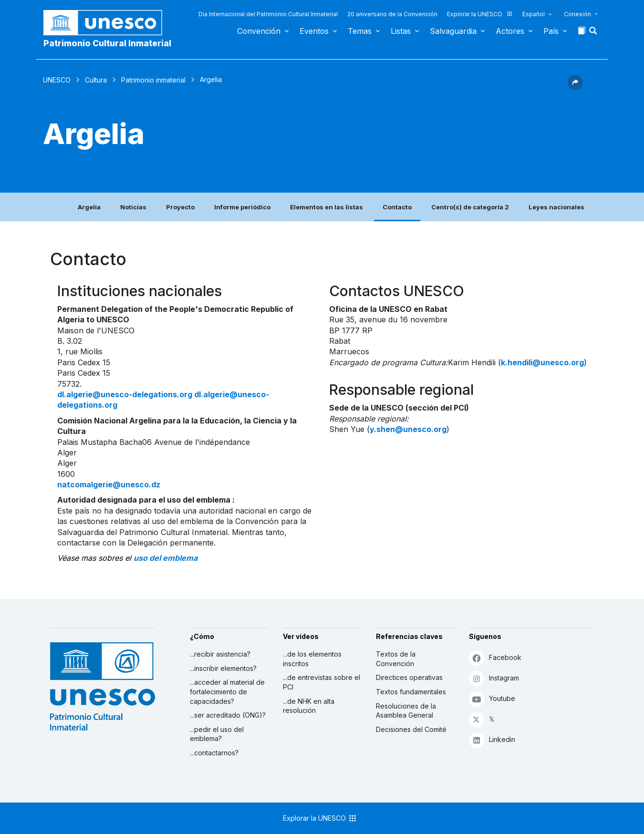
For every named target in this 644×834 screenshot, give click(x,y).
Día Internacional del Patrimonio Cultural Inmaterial (268, 14)
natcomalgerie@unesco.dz (109, 484)
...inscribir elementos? (223, 668)
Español (534, 14)
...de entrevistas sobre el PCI (322, 682)
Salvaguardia (453, 31)
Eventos (314, 31)
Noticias (133, 207)
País (551, 31)
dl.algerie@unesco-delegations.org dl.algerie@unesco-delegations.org (163, 400)
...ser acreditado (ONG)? (228, 715)
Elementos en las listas (327, 207)
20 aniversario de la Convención (392, 14)
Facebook (495, 658)
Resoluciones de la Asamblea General (406, 711)
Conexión (577, 14)
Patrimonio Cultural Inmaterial (107, 43)
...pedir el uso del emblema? (217, 734)
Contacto (397, 207)
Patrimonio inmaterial (153, 80)
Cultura (96, 80)
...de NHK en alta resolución (309, 706)
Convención (259, 31)
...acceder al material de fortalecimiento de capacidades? (227, 691)
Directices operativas (409, 677)
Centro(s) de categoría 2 (470, 207)
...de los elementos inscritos (312, 659)
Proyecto (180, 207)
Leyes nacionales (556, 207)
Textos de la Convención (396, 659)
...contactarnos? (214, 753)
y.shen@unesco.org (408, 429)
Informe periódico (242, 207)
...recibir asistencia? (220, 654)
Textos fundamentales (411, 692)
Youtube (492, 699)
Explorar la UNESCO (480, 14)
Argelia (89, 207)
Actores (510, 31)
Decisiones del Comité (411, 729)
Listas (401, 31)
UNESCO (57, 80)
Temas (360, 31)
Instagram (494, 678)
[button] (594, 33)
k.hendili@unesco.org (542, 362)
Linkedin (492, 740)
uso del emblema (166, 558)
